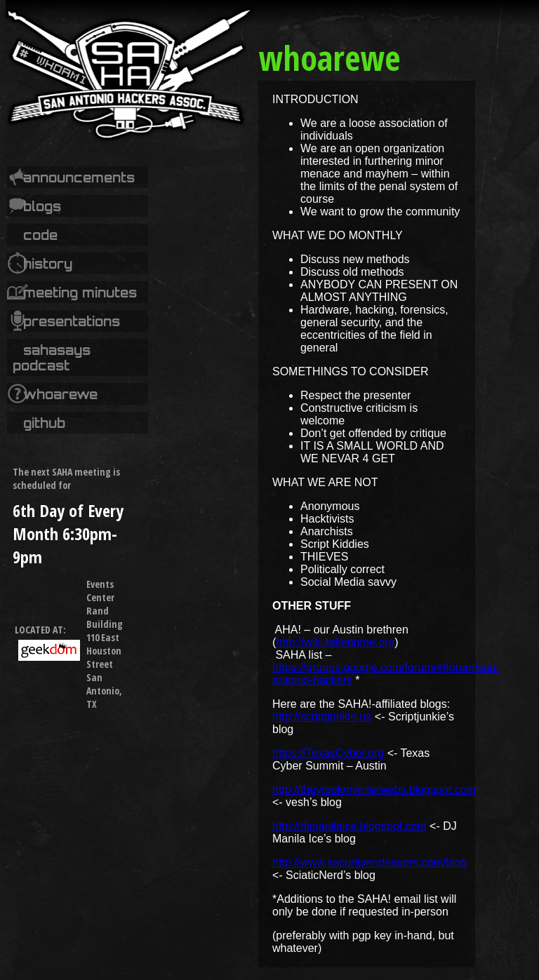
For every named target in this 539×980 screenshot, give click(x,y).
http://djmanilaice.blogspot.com (350, 826)
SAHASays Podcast (52, 358)
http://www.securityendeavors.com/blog (370, 862)
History (48, 264)
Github (44, 423)
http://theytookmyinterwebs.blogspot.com (374, 790)
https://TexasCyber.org (328, 753)
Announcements (79, 177)
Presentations (72, 321)
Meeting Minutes (80, 293)
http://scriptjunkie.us (322, 717)
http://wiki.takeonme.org (335, 642)
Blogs (42, 206)
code (40, 235)
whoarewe (60, 394)
